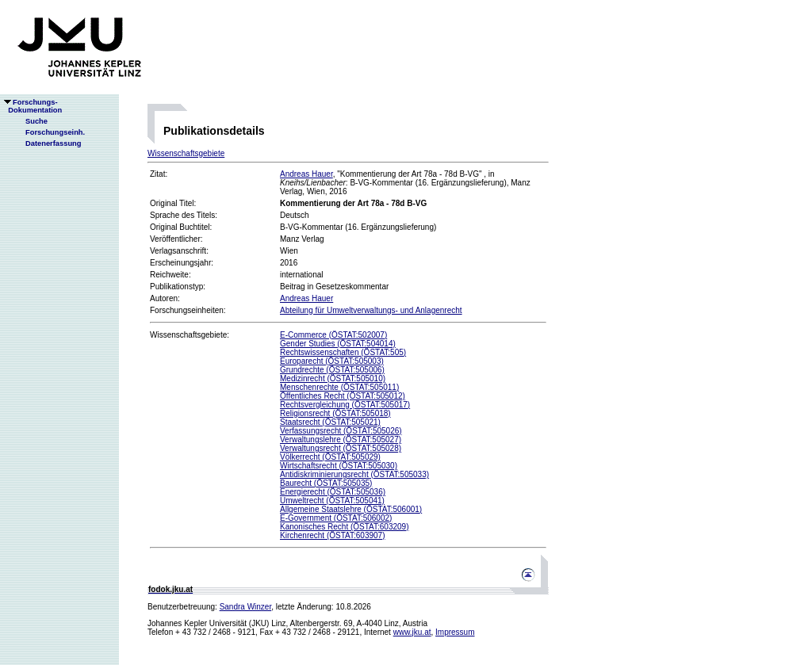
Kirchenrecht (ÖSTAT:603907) (332, 535)
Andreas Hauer (306, 174)
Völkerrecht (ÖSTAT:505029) (330, 457)
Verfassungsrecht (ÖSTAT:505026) (341, 431)
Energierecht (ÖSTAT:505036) (333, 492)
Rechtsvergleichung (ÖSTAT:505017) (345, 405)
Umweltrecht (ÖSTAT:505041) (332, 501)
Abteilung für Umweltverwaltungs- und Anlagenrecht (371, 310)
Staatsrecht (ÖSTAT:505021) (330, 422)
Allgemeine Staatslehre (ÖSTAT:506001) (351, 509)
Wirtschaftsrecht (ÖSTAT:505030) (339, 466)
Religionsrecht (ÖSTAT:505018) (335, 413)
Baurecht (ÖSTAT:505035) (326, 483)
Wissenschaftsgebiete (186, 153)
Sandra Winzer (246, 607)
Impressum (455, 632)
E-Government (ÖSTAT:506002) (336, 518)
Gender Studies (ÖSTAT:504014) (338, 344)
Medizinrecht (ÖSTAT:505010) (333, 378)
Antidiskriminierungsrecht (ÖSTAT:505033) (354, 474)
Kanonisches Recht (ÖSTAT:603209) (345, 527)
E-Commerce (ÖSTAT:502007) (333, 335)
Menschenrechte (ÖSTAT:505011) (339, 387)
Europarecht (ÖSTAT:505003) (332, 361)
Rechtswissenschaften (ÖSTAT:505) (343, 352)
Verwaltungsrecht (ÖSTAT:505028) (341, 448)
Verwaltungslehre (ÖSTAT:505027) (341, 440)
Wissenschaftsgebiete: (190, 335)
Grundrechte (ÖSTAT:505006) (332, 370)
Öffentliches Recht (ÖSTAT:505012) (343, 396)
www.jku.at (412, 632)
